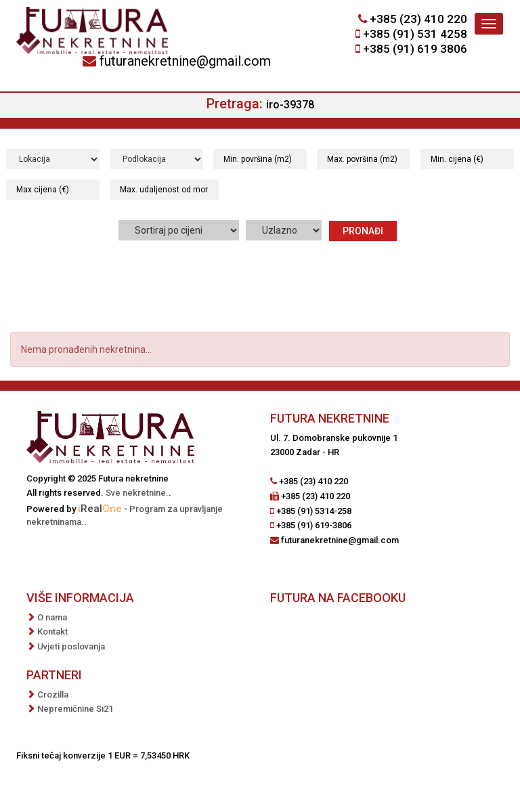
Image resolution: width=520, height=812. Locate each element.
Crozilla (53, 695)
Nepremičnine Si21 (75, 709)
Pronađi (363, 231)
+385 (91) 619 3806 (415, 49)
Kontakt (52, 632)
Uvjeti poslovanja (71, 646)
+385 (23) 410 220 (418, 19)
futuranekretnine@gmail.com (185, 61)
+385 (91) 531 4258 (415, 34)
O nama (52, 617)
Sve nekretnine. (137, 493)
